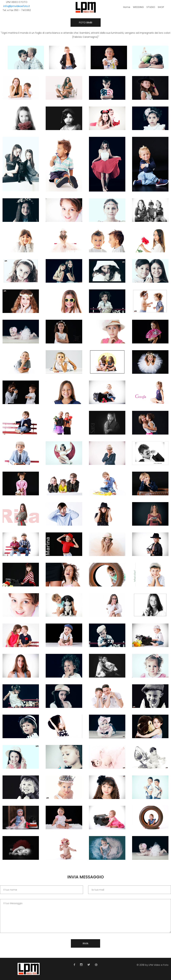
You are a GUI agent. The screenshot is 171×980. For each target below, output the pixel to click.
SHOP (161, 7)
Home (127, 7)
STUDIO (151, 7)
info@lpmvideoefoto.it (17, 6)
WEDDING (138, 7)
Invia (85, 943)
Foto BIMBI (86, 23)
